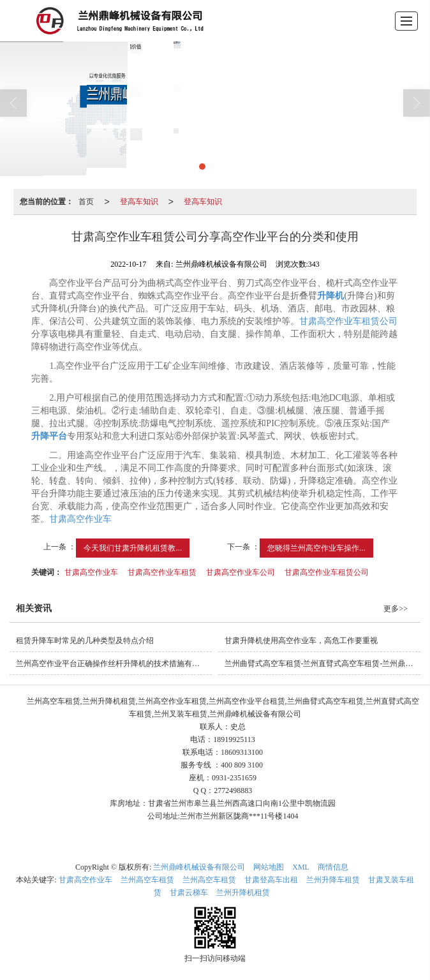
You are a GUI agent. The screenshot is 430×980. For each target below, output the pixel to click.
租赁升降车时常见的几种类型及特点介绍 (85, 641)
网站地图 (269, 867)
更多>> (396, 609)
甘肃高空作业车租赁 (162, 572)
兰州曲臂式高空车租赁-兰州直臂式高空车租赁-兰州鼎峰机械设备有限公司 (322, 664)
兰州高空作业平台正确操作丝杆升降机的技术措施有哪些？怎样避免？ (114, 664)
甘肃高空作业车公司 (241, 572)
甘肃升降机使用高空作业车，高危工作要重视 (301, 641)
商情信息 (333, 867)
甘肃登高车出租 (271, 880)
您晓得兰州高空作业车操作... (316, 548)
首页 (86, 202)
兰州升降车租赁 (333, 880)
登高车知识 (139, 202)
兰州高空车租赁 (147, 880)
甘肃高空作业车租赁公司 (348, 321)
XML (301, 867)
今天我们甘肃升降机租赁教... (133, 548)
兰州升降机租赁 (243, 893)
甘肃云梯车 (189, 893)
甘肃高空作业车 (80, 519)
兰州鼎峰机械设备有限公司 (199, 867)
